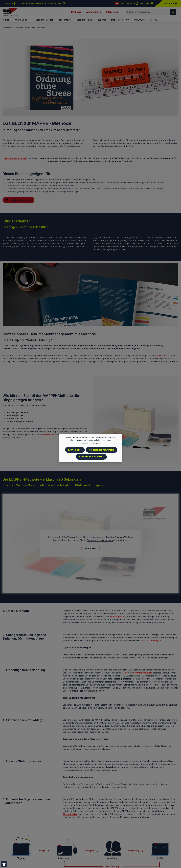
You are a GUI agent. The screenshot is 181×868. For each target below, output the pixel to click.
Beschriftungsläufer (143, 674)
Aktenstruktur (70, 815)
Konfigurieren (74, 450)
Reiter (125, 674)
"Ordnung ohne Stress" (16, 159)
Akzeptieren (91, 549)
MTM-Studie (49, 436)
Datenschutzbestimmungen (100, 541)
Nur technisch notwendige (102, 450)
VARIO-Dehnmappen (151, 642)
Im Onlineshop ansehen (19, 201)
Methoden (76, 12)
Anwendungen (93, 12)
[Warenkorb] (170, 3)
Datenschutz (85, 444)
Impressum (97, 444)
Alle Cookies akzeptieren (91, 457)
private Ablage (33, 189)
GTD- (142, 238)
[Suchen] (173, 12)
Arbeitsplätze (161, 356)
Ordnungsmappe (118, 617)
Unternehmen (112, 12)
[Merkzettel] (147, 3)
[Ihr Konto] (133, 3)
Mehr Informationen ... (103, 440)
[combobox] (148, 12)
